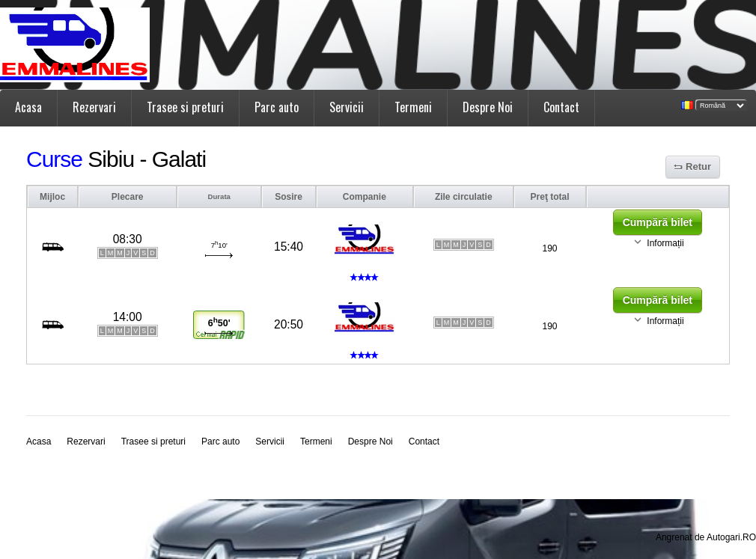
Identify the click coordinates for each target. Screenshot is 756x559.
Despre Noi (488, 107)
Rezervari (94, 107)
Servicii (347, 107)
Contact (561, 107)
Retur (698, 167)
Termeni (413, 107)
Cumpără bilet (658, 222)
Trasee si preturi (185, 107)
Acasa (28, 107)
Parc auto (277, 107)
